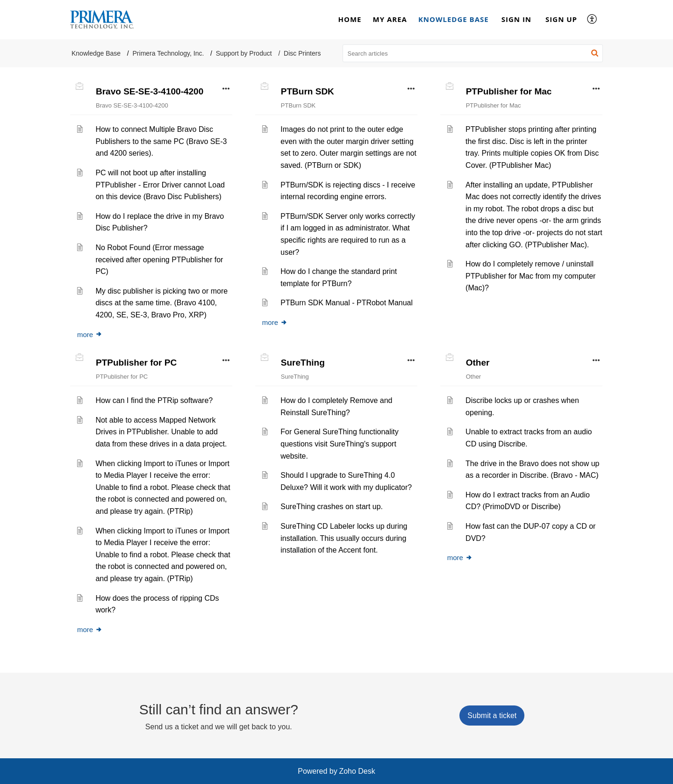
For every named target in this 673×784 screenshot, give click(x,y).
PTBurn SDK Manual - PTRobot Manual (347, 303)
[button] (592, 20)
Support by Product (244, 53)
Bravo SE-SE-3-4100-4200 (150, 91)
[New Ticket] (492, 716)
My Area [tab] (390, 19)
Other (478, 363)
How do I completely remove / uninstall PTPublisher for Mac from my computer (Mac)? (530, 276)
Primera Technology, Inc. (168, 53)
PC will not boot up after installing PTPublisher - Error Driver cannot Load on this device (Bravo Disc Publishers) (160, 185)
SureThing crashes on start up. (332, 507)
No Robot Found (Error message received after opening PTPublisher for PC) (159, 259)
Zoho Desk (357, 771)
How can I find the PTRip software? (154, 400)
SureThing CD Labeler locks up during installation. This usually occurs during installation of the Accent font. (344, 538)
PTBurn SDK (308, 91)
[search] (473, 53)
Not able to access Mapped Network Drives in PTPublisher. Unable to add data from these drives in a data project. (161, 432)
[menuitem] (516, 20)
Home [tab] (350, 19)
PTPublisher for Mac (509, 91)
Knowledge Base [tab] (454, 19)
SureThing (303, 363)
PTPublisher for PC (136, 363)
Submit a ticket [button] (492, 716)
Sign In (516, 19)
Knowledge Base (96, 53)
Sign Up (561, 19)
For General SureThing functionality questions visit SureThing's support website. (340, 444)
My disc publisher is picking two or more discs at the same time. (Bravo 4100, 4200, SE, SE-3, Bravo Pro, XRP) (161, 303)
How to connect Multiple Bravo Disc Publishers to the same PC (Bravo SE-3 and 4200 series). (161, 141)
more (90, 334)
